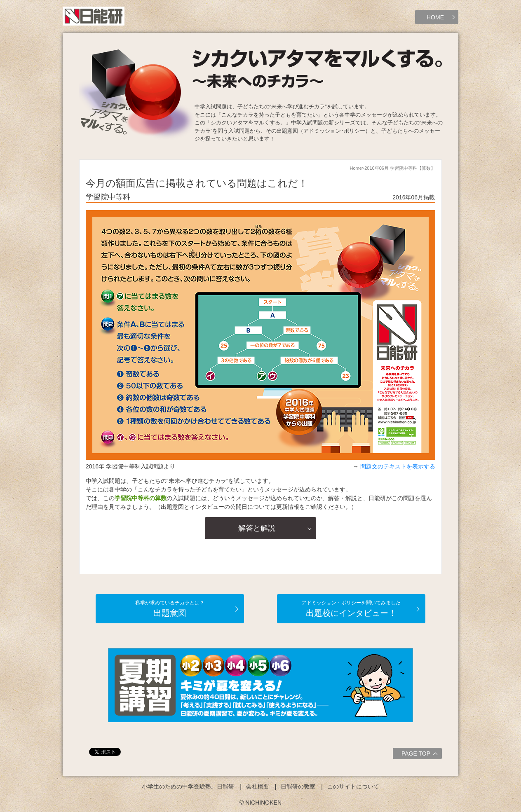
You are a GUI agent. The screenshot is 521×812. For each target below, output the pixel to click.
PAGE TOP (421, 755)
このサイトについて (353, 786)
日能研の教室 (298, 786)
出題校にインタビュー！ (351, 609)
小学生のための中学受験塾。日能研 (188, 786)
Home (356, 168)
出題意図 (170, 609)
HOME (435, 17)
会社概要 (258, 786)
